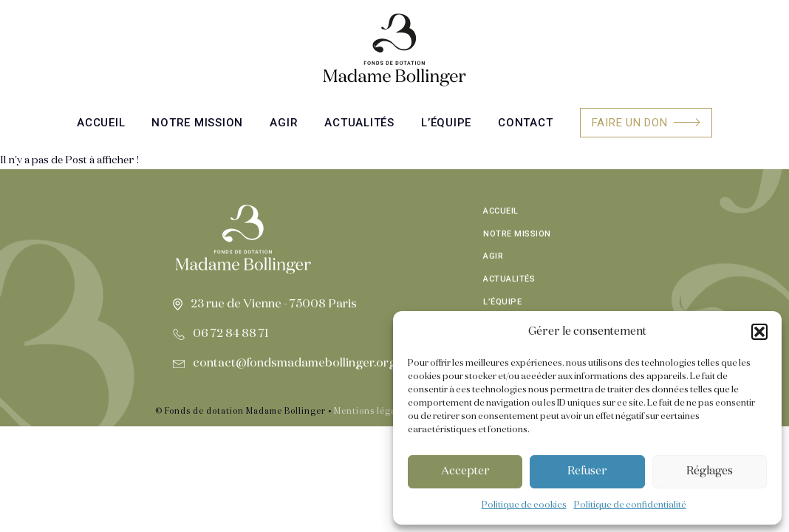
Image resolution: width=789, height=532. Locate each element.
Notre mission (197, 123)
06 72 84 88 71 (231, 334)
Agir (284, 123)
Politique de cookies (524, 505)
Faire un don (630, 123)
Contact (525, 123)
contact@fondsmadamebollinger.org (294, 364)
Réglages (710, 471)
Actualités (359, 123)
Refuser (587, 471)
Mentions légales (371, 411)
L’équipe (446, 123)
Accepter (465, 471)
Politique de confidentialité (630, 505)
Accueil (101, 123)
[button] (759, 332)
